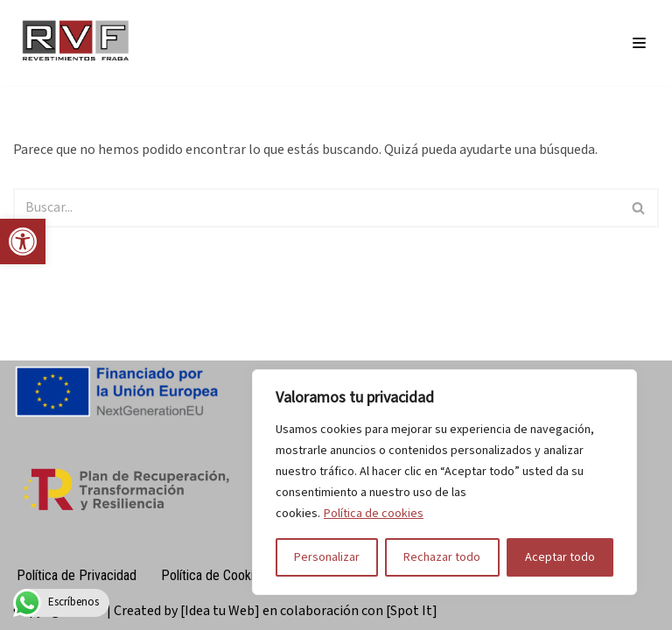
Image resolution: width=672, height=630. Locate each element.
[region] (444, 482)
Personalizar (327, 557)
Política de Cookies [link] (214, 575)
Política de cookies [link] (374, 514)
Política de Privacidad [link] (77, 575)
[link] (23, 241)
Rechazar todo (442, 557)
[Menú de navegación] (639, 43)
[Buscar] (316, 208)
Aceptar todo (560, 557)
